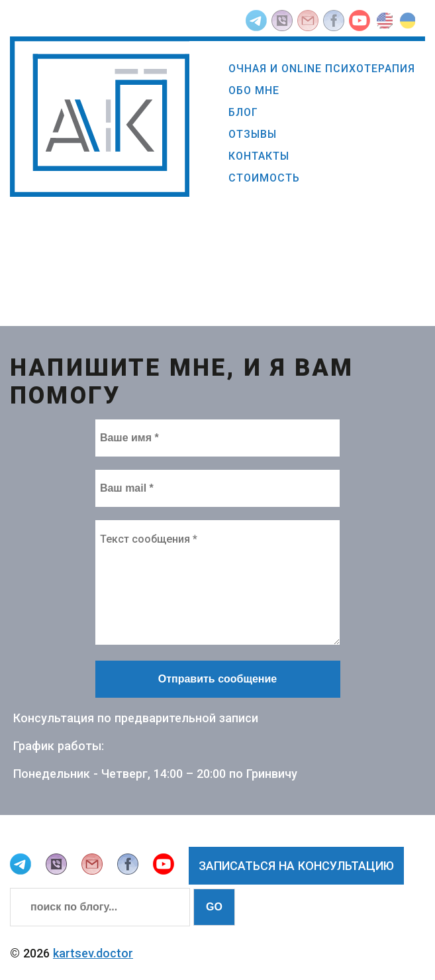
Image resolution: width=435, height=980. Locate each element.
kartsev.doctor (93, 953)
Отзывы (253, 134)
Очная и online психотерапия (322, 69)
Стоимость (264, 178)
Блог (243, 112)
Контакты (259, 156)
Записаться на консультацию (296, 866)
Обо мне (254, 90)
